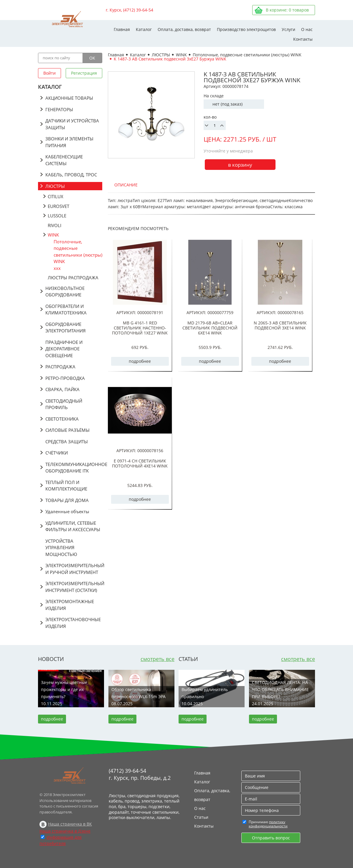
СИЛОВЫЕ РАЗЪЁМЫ (67, 430)
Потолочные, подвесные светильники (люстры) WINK (78, 252)
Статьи (201, 817)
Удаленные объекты (67, 511)
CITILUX (56, 196)
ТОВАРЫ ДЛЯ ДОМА (67, 500)
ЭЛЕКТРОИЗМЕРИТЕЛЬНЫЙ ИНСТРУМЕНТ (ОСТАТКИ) (74, 587)
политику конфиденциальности (268, 824)
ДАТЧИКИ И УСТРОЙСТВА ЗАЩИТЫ (72, 124)
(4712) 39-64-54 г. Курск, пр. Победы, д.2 (140, 774)
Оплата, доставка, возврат (184, 29)
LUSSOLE (57, 216)
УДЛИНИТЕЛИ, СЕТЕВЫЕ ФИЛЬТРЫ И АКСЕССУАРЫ (73, 526)
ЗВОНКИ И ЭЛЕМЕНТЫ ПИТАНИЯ (69, 142)
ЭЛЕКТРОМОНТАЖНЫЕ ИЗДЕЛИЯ (70, 605)
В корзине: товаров (287, 10)
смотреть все (157, 659)
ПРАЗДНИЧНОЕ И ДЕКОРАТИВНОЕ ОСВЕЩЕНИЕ (64, 349)
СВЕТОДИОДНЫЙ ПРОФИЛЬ (64, 404)
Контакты (303, 39)
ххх (57, 268)
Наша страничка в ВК (70, 824)
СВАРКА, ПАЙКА (62, 389)
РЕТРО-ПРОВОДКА (65, 378)
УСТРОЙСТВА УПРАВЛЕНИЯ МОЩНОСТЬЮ (61, 548)
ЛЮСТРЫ (55, 186)
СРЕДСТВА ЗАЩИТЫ (67, 442)
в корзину (240, 165)
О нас (307, 29)
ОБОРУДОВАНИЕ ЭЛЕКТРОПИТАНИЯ (66, 328)
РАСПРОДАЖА (60, 367)
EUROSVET (58, 206)
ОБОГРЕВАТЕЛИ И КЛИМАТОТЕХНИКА (66, 310)
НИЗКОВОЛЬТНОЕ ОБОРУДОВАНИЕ (65, 292)
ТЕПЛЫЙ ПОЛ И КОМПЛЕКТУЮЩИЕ (66, 486)
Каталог (144, 29)
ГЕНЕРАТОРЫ (59, 109)
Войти (50, 73)
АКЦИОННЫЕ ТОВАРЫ (69, 98)
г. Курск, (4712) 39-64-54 (130, 10)
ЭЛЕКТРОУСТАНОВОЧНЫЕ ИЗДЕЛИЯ (73, 623)
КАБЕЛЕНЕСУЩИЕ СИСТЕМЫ (64, 160)
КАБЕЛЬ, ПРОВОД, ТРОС (71, 175)
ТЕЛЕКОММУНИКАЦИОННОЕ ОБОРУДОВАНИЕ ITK (74, 468)
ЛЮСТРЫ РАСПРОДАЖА (73, 278)
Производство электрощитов (246, 29)
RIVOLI (55, 225)
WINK (53, 235)
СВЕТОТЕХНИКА (62, 419)
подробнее (140, 361)
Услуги (288, 29)
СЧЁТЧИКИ (57, 453)
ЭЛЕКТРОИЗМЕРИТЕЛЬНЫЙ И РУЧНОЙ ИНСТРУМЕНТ (74, 569)
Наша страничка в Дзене (65, 831)
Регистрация (84, 73)
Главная (122, 29)
